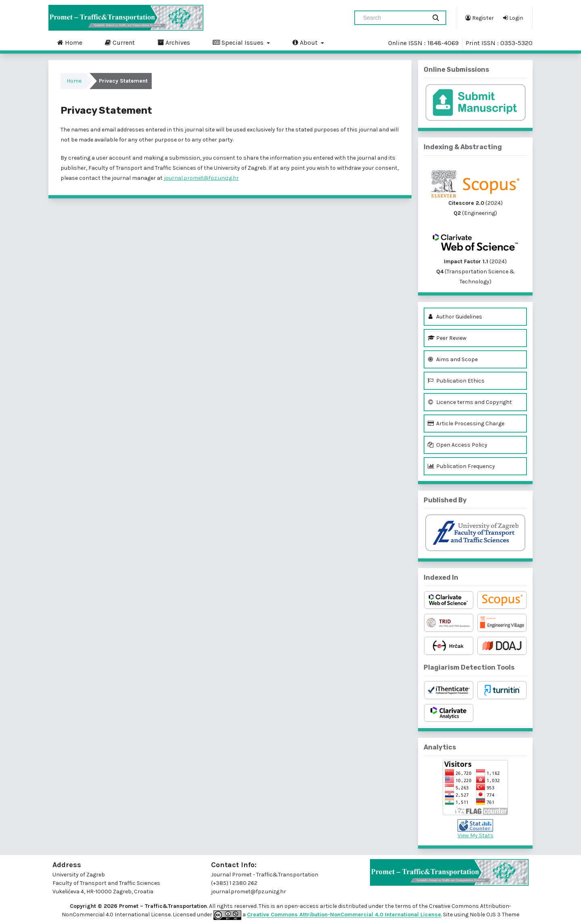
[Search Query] (394, 18)
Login (513, 18)
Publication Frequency (461, 466)
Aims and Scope (453, 359)
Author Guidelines (455, 317)
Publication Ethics (456, 381)
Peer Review (447, 338)
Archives (174, 42)
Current (120, 42)
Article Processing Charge (466, 423)
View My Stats (475, 836)
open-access (302, 906)
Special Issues (239, 42)
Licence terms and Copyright (470, 402)
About (306, 42)
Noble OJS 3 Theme (494, 915)
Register (480, 18)
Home (70, 42)
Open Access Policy (458, 445)
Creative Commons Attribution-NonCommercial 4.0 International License (344, 915)
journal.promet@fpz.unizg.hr (201, 178)
